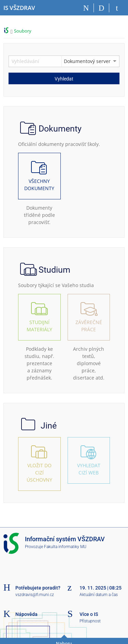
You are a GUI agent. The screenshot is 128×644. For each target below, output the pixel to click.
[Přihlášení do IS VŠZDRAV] (117, 8)
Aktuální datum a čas (99, 595)
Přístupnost (90, 621)
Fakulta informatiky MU (65, 547)
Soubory (23, 31)
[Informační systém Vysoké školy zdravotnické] (19, 8)
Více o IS (89, 614)
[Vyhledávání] (102, 8)
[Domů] (86, 8)
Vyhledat (64, 79)
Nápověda (26, 614)
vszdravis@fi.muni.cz (35, 595)
